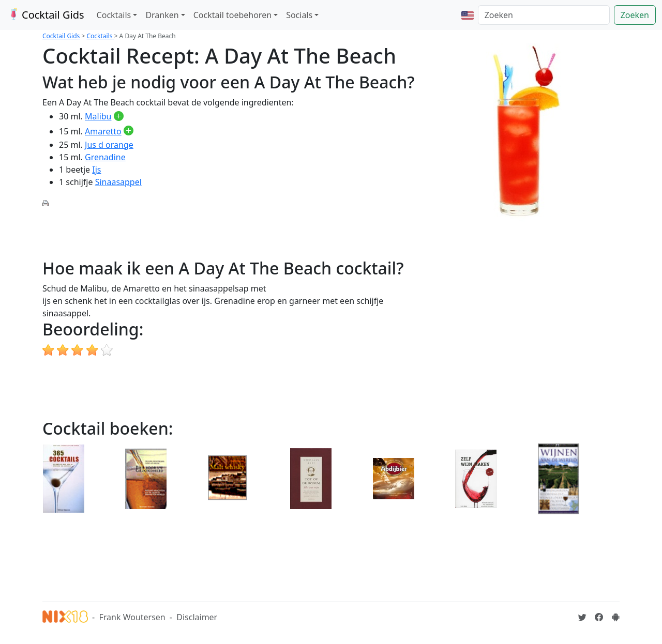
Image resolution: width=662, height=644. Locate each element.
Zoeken (635, 15)
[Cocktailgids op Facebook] (599, 617)
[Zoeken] (544, 15)
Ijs (96, 170)
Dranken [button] (162, 15)
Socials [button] (299, 15)
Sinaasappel (118, 182)
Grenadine (105, 157)
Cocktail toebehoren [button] (232, 15)
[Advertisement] (231, 232)
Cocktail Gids (45, 15)
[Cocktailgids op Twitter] (582, 617)
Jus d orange (109, 145)
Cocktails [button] (114, 15)
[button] (468, 15)
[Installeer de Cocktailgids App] (615, 617)
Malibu (98, 116)
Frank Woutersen (132, 617)
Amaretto (103, 131)
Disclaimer (197, 617)
